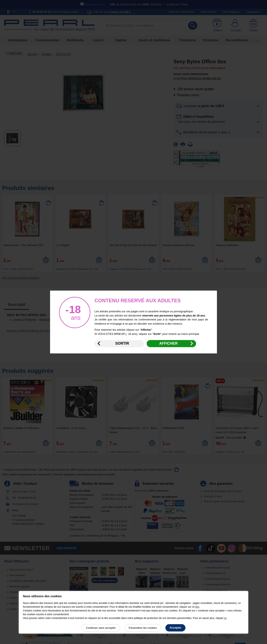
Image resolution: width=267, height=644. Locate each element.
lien (197, 607)
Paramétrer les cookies (143, 628)
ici (225, 618)
